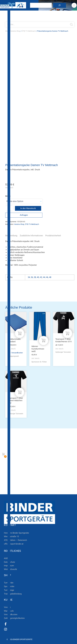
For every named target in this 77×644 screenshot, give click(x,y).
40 (38, 277)
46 (47, 277)
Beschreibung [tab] (11, 236)
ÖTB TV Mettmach (29, 31)
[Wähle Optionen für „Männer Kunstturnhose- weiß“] (44, 341)
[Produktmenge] (9, 208)
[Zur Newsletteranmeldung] (7, 459)
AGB (6, 558)
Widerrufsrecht (10, 569)
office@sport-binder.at (14, 544)
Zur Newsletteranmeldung (25, 459)
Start (7, 31)
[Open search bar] (7, 21)
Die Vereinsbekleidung (22, 483)
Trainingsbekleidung (13, 594)
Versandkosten (17, 353)
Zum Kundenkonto (20, 492)
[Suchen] (60, 5)
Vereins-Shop (15, 31)
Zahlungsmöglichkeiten (14, 618)
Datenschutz (9, 562)
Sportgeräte (9, 586)
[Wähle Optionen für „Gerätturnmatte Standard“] (20, 333)
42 (41, 277)
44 (44, 277)
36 (32, 277)
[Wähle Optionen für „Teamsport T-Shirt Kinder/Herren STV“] (67, 333)
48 (50, 277)
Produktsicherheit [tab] (53, 236)
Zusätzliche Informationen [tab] (31, 236)
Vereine (7, 607)
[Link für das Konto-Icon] (74, 5)
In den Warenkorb (28, 208)
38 (35, 277)
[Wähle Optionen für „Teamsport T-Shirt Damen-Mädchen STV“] (20, 392)
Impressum (9, 566)
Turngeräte (9, 583)
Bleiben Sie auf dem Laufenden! (29, 450)
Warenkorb (9, 611)
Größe (8, 196)
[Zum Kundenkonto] (7, 492)
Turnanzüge (9, 590)
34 (29, 277)
